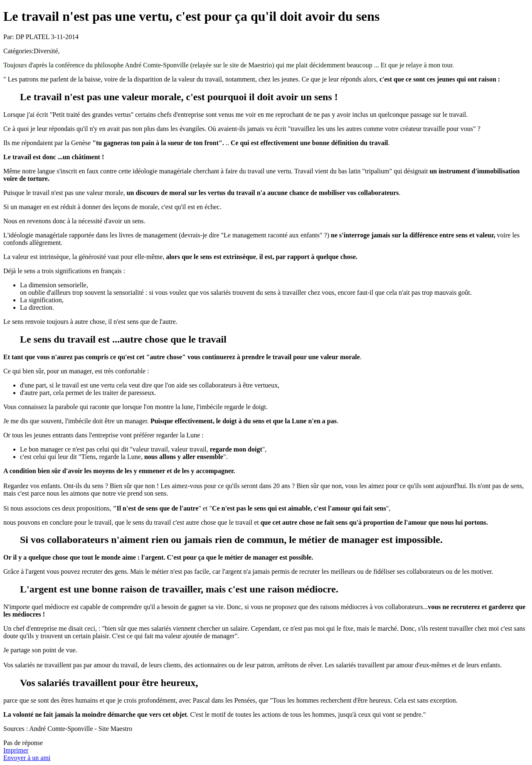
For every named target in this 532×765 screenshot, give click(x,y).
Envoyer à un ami (27, 758)
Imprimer (16, 750)
